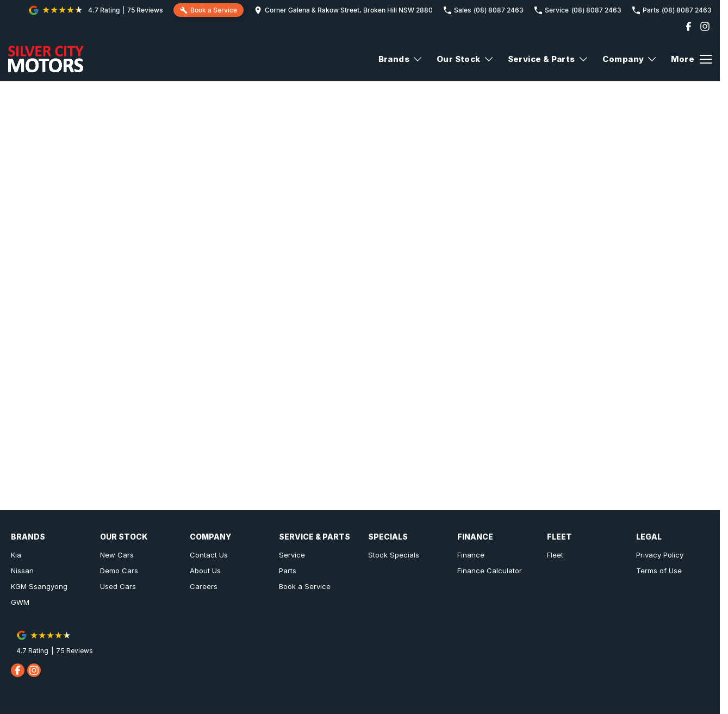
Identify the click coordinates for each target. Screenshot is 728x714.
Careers (204, 586)
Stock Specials (394, 555)
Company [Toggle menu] (630, 59)
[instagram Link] (705, 26)
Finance (471, 555)
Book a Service (305, 586)
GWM (20, 602)
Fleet (555, 555)
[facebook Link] (689, 26)
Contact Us (209, 555)
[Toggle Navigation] (691, 59)
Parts (288, 571)
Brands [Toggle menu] (401, 59)
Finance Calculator (490, 571)
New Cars (117, 555)
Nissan (22, 571)
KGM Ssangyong (39, 586)
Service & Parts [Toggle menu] (548, 59)
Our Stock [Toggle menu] (465, 59)
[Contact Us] (344, 10)
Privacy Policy (660, 555)
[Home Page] (46, 59)
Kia (16, 555)
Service (292, 555)
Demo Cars (119, 571)
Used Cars (118, 586)
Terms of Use (659, 571)
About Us (205, 571)
